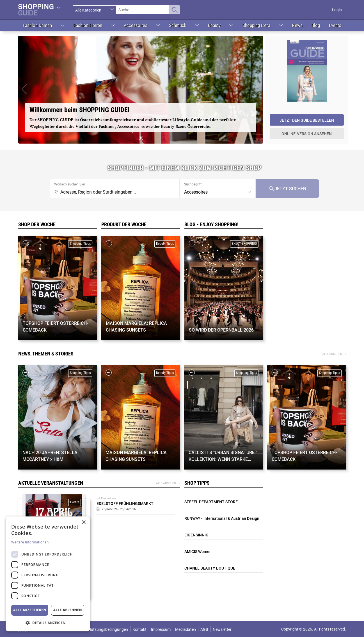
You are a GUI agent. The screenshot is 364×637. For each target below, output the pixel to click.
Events (335, 25)
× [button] (83, 522)
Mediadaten (186, 629)
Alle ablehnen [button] (68, 610)
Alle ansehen (332, 354)
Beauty (214, 25)
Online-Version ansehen (307, 134)
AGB (204, 629)
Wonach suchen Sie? (70, 184)
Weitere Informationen (30, 542)
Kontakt (139, 629)
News (297, 25)
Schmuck (178, 25)
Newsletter (222, 629)
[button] (24, 90)
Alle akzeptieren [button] (30, 610)
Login (337, 10)
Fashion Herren (88, 25)
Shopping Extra (256, 25)
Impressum (161, 629)
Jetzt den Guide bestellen (307, 120)
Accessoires (136, 25)
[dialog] (48, 574)
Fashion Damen (37, 25)
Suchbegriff (193, 184)
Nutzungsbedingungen (108, 629)
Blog (316, 25)
